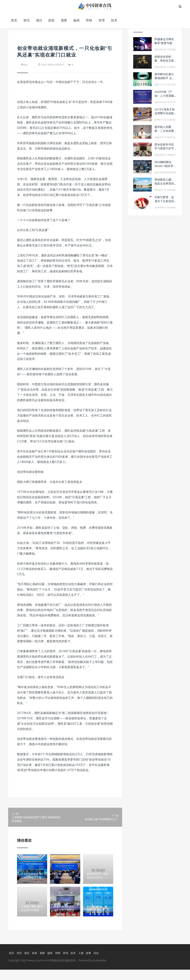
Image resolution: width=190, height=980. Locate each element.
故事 (92, 963)
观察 (64, 20)
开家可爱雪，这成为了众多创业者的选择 (164, 201)
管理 (102, 20)
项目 (39, 20)
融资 (77, 20)
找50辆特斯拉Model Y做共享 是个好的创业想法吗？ (164, 168)
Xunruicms (100, 971)
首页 (14, 20)
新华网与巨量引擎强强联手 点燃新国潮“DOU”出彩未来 (165, 80)
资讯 (26, 20)
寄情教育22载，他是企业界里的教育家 (164, 183)
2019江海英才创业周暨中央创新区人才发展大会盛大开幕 (165, 115)
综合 (26, 65)
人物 (83, 963)
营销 (89, 20)
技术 (114, 20)
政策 (51, 20)
